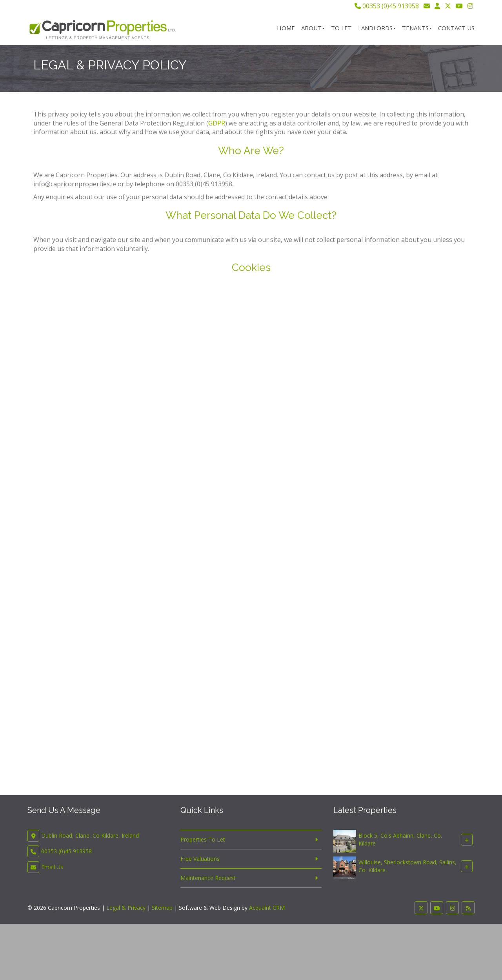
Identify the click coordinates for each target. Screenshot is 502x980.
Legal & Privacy (126, 908)
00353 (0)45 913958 (387, 6)
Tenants (417, 28)
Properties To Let (203, 839)
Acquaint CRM (267, 908)
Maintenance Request (208, 878)
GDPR (217, 123)
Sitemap (162, 908)
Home (286, 28)
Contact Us (456, 28)
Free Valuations (200, 859)
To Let (341, 28)
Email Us (52, 867)
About (313, 28)
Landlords (377, 28)
